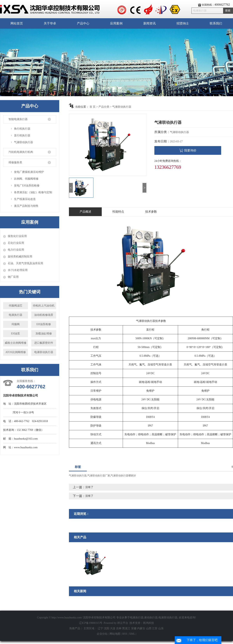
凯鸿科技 (149, 623)
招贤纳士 (183, 23)
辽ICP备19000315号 (91, 623)
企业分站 (102, 634)
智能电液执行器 (18, 119)
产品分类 (104, 107)
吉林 (119, 628)
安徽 (134, 628)
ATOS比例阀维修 (16, 352)
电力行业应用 (16, 250)
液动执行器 (151, 618)
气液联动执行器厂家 (99, 476)
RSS (125, 634)
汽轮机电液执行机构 (21, 152)
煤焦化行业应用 (17, 236)
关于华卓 (50, 23)
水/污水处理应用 (18, 270)
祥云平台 (123, 623)
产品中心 (83, 23)
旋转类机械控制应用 (20, 257)
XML (132, 634)
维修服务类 (15, 162)
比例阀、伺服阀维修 (26, 179)
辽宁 (100, 628)
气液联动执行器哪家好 (123, 476)
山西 (149, 628)
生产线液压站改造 (25, 199)
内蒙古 (141, 628)
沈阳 (107, 628)
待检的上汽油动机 (44, 306)
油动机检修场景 (44, 315)
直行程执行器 (22, 135)
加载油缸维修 (44, 334)
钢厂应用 (13, 277)
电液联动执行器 (44, 352)
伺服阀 (16, 324)
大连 (113, 628)
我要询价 (188, 150)
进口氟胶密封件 (44, 343)
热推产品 (75, 628)
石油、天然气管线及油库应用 (25, 263)
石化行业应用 (16, 243)
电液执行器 (16, 315)
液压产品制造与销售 (26, 206)
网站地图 (115, 634)
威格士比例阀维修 (16, 343)
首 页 (93, 107)
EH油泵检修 (44, 324)
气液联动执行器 (23, 142)
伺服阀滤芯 (16, 306)
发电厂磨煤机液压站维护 (29, 172)
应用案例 (116, 23)
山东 (161, 628)
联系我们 (216, 23)
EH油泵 (16, 334)
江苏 (155, 628)
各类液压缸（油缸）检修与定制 (33, 192)
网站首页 (17, 23)
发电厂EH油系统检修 (27, 186)
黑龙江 (126, 628)
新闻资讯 (150, 23)
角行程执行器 (22, 129)
